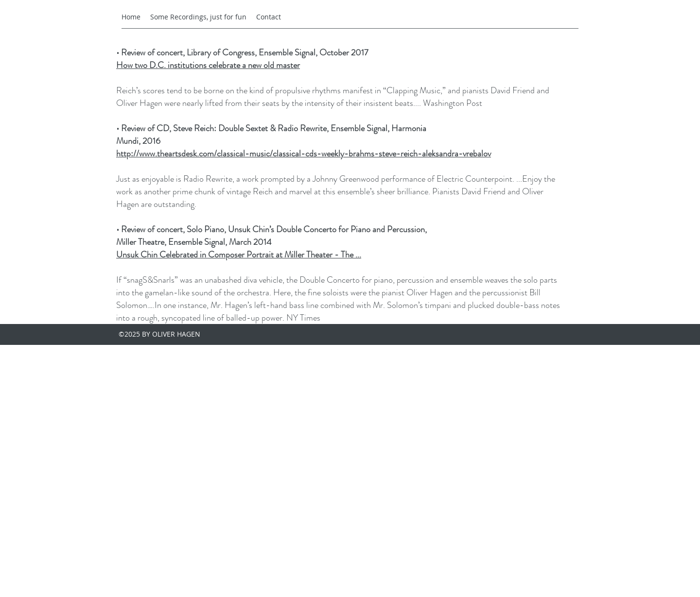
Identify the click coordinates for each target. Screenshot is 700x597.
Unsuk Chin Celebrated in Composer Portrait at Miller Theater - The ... (239, 255)
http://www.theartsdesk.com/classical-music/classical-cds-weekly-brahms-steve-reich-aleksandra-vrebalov (304, 154)
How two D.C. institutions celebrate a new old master (208, 65)
